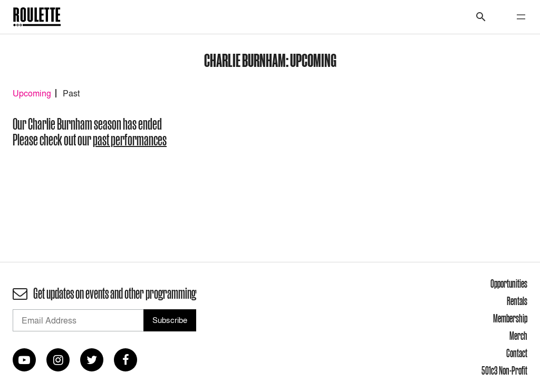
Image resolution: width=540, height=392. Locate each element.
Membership (510, 318)
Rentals (517, 301)
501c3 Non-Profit (504, 370)
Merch (518, 336)
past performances (130, 140)
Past (71, 93)
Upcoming (32, 93)
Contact (517, 353)
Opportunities (509, 283)
